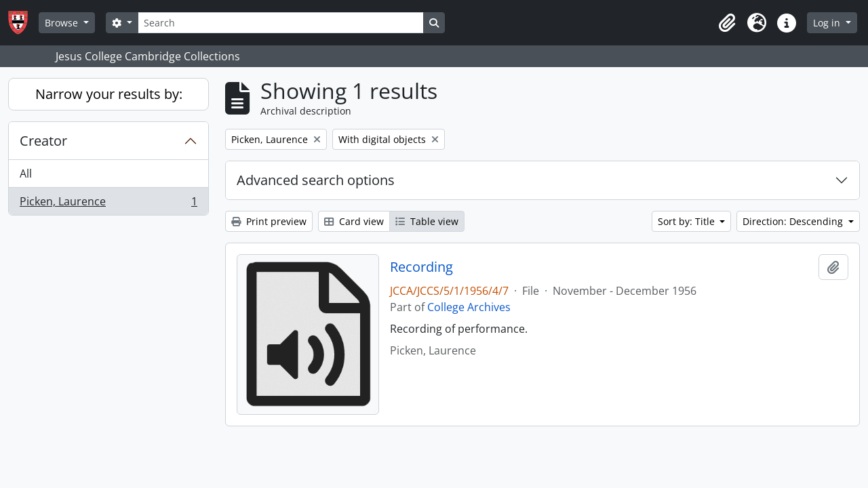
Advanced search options (316, 180)
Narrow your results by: (109, 94)
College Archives (469, 307)
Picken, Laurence (108, 204)
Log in (828, 23)
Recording (421, 267)
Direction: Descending (794, 221)
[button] (727, 23)
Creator (43, 141)
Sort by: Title (688, 221)
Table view (427, 221)
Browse (63, 23)
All (26, 174)
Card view (354, 221)
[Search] (281, 23)
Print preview (269, 221)
